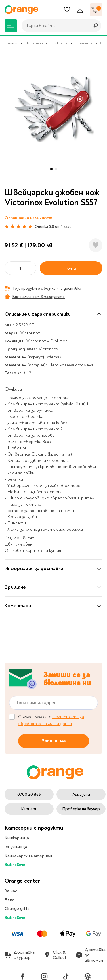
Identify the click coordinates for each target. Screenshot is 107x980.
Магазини (81, 794)
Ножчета (59, 43)
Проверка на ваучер (81, 809)
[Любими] (67, 10)
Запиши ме (54, 741)
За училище (16, 847)
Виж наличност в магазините (35, 297)
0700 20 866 (29, 794)
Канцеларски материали (29, 856)
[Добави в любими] (96, 245)
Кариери (29, 809)
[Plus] (28, 268)
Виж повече (15, 865)
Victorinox (30, 333)
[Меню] (11, 26)
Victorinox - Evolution (47, 341)
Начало (11, 43)
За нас (11, 891)
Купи (71, 268)
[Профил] (80, 10)
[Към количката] (96, 10)
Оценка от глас (53, 227)
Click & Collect (55, 955)
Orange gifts (17, 908)
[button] (51, 169)
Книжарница (17, 838)
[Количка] (96, 10)
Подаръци (34, 43)
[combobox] (54, 26)
